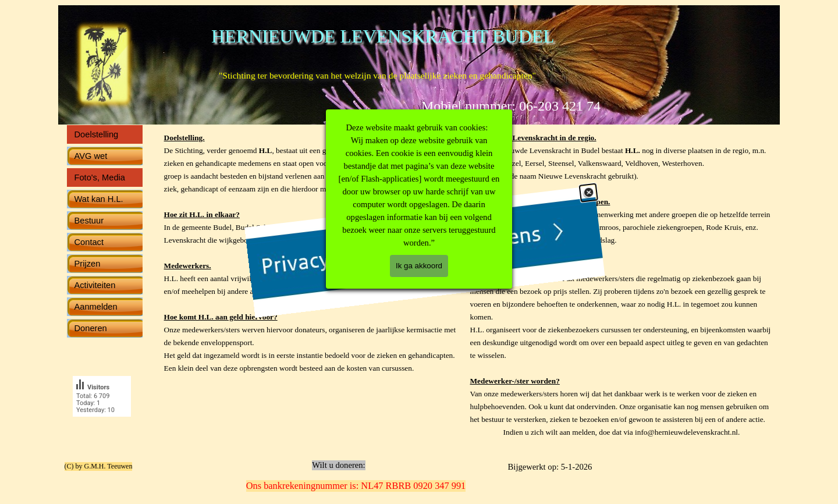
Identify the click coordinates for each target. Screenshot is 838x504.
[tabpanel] (622, 291)
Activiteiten (95, 285)
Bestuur (89, 221)
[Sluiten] (581, 256)
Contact (89, 242)
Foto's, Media (100, 178)
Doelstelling (97, 134)
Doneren (91, 328)
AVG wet (91, 156)
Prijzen (88, 264)
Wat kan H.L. (99, 199)
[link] (408, 251)
